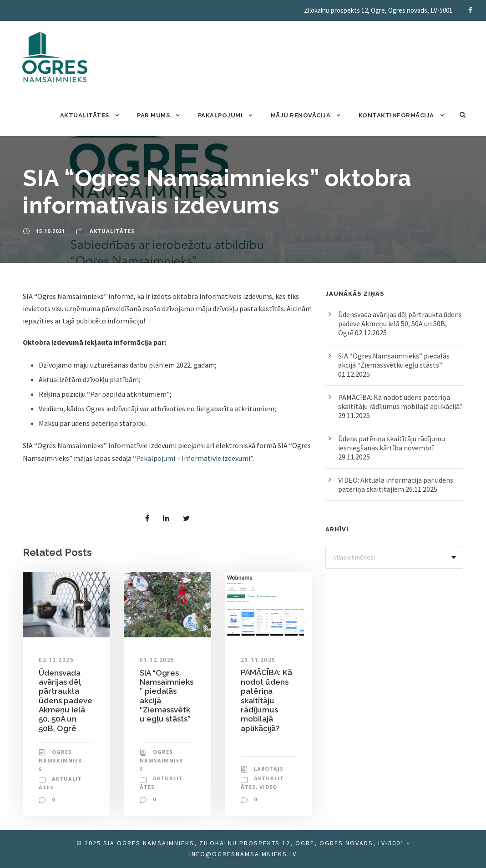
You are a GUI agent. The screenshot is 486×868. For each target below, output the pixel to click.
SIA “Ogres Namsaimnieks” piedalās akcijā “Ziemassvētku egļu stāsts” (394, 360)
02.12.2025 (56, 660)
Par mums (153, 115)
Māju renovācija (301, 115)
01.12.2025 (157, 660)
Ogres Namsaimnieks (60, 760)
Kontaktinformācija (396, 115)
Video (268, 787)
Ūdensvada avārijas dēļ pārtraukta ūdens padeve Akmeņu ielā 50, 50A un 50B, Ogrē (66, 701)
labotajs (269, 769)
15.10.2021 (51, 231)
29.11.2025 (258, 660)
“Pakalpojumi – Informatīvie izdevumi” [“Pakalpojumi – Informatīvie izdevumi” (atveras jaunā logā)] (193, 458)
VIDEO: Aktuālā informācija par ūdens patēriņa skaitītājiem (396, 484)
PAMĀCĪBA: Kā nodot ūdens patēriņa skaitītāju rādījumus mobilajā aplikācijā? (266, 700)
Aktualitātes (85, 115)
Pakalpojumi (220, 115)
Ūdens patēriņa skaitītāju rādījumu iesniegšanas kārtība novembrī (392, 443)
